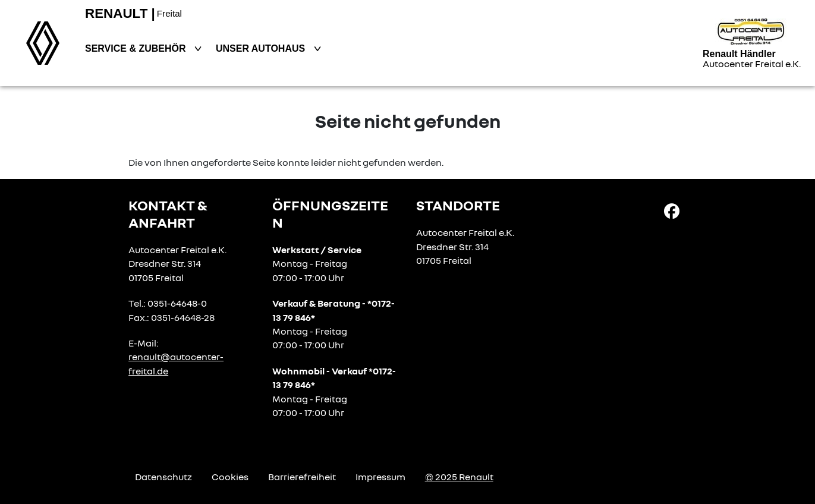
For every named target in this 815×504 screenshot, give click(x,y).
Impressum (380, 477)
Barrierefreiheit (302, 477)
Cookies (230, 477)
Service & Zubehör (137, 48)
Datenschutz (163, 477)
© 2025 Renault (459, 477)
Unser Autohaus (262, 48)
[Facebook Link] (672, 210)
